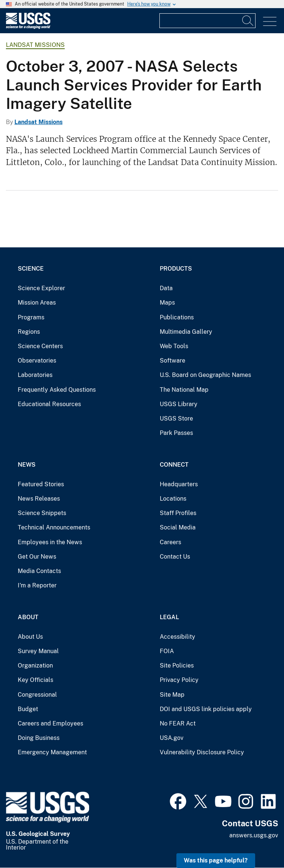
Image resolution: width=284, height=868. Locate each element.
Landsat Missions (35, 45)
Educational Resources (49, 404)
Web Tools (174, 346)
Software (173, 361)
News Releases (39, 499)
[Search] (248, 21)
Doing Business (39, 738)
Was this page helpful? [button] (216, 860)
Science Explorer (41, 288)
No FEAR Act (178, 723)
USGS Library (179, 404)
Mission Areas (37, 303)
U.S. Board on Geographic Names (205, 375)
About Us (30, 637)
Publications (177, 317)
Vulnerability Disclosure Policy (202, 752)
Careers (170, 542)
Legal (169, 617)
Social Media (178, 527)
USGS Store (176, 418)
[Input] (207, 21)
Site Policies (177, 665)
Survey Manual (38, 651)
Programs (31, 317)
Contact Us (175, 557)
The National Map (184, 390)
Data (166, 288)
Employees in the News (50, 542)
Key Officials (35, 680)
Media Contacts (39, 571)
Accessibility (177, 637)
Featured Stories (41, 484)
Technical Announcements (54, 527)
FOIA (167, 651)
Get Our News (37, 557)
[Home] (28, 27)
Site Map (172, 695)
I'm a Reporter (37, 585)
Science (31, 269)
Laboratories (35, 375)
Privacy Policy (179, 680)
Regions (29, 332)
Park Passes (176, 433)
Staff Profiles (178, 513)
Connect (174, 465)
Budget (28, 709)
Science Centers (40, 346)
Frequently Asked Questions (57, 390)
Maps (167, 303)
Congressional (37, 695)
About (28, 617)
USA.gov (172, 738)
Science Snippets (42, 513)
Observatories (37, 361)
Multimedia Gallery (186, 332)
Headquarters (179, 484)
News (27, 465)
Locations (173, 499)
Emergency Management (52, 752)
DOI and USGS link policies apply (206, 709)
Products (176, 269)
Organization (35, 665)
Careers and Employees (50, 723)
